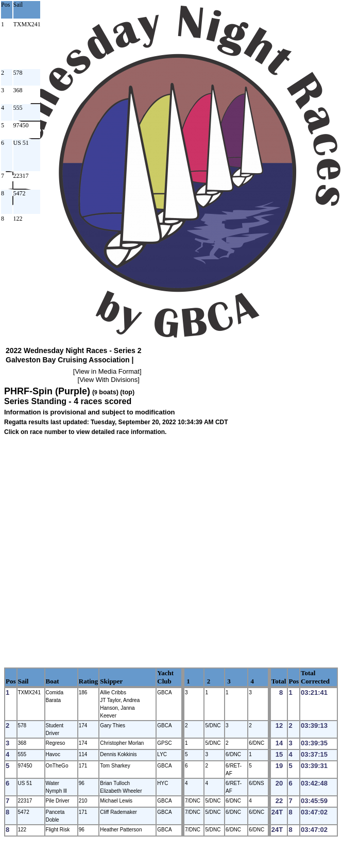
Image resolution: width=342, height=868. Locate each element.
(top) (127, 392)
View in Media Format (107, 371)
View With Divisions (108, 380)
